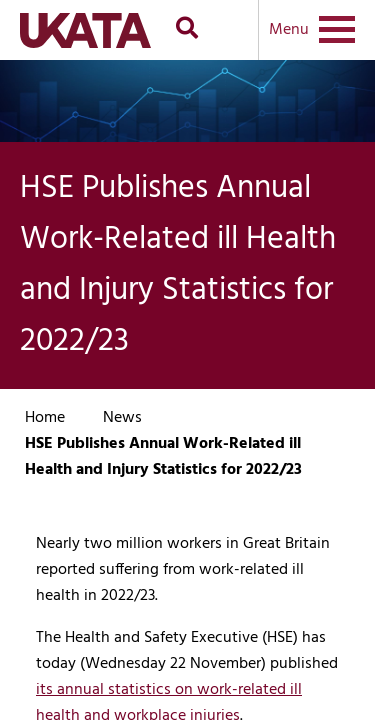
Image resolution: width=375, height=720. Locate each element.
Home (45, 418)
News (122, 418)
